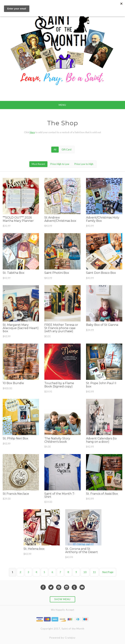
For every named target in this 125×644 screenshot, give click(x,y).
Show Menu (62, 599)
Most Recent (38, 164)
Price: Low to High (84, 164)
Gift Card (66, 149)
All (55, 149)
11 (94, 572)
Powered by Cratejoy (62, 638)
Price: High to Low (60, 164)
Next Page (108, 572)
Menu (62, 105)
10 (85, 572)
